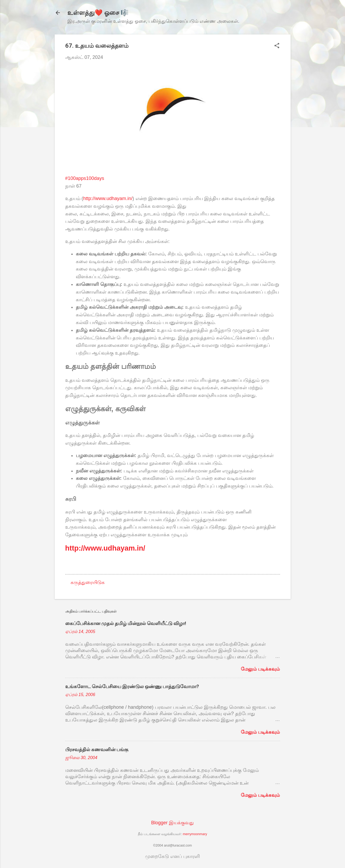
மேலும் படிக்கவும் (260, 669)
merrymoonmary (195, 834)
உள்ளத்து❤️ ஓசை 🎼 (98, 13)
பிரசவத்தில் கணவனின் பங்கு (97, 749)
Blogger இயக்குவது (173, 823)
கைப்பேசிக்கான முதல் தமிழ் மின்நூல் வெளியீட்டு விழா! (126, 623)
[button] (277, 46)
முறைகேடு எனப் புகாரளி (173, 856)
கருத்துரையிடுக (88, 582)
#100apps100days (85, 178)
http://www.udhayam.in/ (108, 198)
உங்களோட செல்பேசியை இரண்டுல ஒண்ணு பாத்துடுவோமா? (132, 686)
